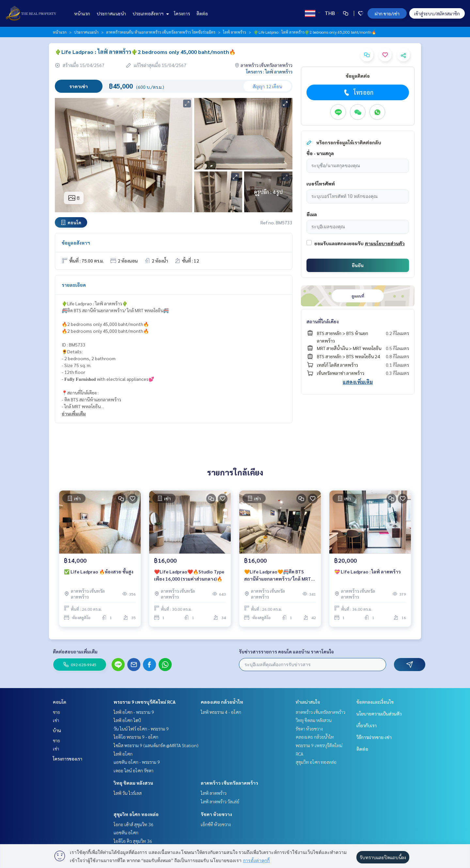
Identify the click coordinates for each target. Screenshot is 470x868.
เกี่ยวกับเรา (367, 725)
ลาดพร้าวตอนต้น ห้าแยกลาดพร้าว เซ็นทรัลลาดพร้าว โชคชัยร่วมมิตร (161, 32)
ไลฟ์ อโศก (123, 754)
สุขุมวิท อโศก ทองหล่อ (136, 814)
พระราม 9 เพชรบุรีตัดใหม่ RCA (145, 702)
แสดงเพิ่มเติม (358, 382)
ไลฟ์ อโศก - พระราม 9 (134, 712)
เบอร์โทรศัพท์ (321, 184)
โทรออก (358, 92)
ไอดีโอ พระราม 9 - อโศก (136, 737)
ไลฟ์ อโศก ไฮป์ (127, 720)
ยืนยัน (358, 265)
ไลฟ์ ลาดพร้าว (235, 32)
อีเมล (312, 214)
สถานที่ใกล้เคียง (323, 321)
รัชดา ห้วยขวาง (216, 814)
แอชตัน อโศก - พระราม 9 (137, 762)
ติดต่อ (202, 13)
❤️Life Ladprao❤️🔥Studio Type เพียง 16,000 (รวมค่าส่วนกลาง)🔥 (189, 575)
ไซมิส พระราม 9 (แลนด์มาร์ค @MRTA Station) (156, 745)
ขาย (56, 712)
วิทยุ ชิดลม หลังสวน (133, 783)
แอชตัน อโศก (126, 832)
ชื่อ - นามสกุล (320, 153)
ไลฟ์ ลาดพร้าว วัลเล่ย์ (220, 801)
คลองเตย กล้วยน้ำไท (222, 702)
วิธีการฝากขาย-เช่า (374, 737)
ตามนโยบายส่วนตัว (385, 243)
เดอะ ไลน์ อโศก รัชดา (133, 770)
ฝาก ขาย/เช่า (387, 13)
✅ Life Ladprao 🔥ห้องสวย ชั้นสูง (99, 571)
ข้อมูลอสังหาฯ (76, 243)
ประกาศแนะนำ (111, 13)
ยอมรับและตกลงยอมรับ (339, 243)
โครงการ (182, 13)
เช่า (56, 720)
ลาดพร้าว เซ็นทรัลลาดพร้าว (229, 783)
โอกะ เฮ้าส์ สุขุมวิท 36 (133, 824)
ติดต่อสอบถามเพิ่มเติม (75, 651)
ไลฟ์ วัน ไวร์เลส (128, 793)
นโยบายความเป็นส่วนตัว (379, 714)
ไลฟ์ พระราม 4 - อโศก (221, 712)
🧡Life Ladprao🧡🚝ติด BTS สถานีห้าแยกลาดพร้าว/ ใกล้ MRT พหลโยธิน (278, 576)
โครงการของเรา (68, 759)
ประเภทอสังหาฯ (150, 13)
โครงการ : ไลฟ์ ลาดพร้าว (269, 72)
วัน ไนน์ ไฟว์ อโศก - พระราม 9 (141, 729)
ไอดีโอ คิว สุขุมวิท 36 (133, 841)
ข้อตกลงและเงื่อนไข (375, 702)
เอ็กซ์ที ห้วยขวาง (216, 824)
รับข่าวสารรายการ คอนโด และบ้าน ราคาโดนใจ (286, 651)
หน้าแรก (82, 13)
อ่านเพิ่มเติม (74, 413)
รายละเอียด (74, 285)
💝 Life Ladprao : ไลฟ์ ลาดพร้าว (368, 571)
